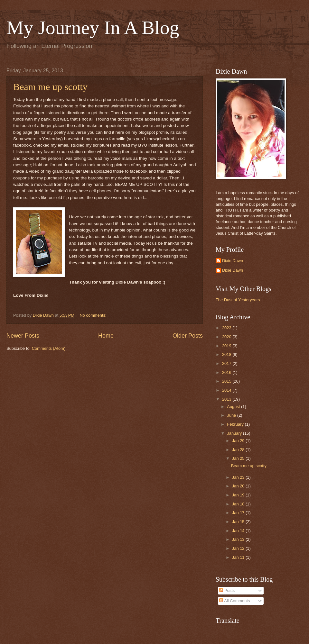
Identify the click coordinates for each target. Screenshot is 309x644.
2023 (227, 328)
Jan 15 (239, 522)
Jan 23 (239, 477)
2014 (227, 390)
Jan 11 (239, 557)
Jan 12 (239, 548)
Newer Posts (23, 336)
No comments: (94, 315)
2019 (227, 346)
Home (106, 336)
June (232, 415)
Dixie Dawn (233, 261)
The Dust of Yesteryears (238, 300)
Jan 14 (239, 531)
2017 (227, 363)
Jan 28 (239, 450)
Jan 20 (239, 486)
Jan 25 (239, 458)
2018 (227, 354)
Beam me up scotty (50, 87)
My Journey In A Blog (93, 28)
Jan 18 (239, 504)
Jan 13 (239, 539)
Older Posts (188, 336)
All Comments (234, 601)
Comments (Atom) (49, 348)
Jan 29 (239, 441)
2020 (227, 337)
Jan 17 (239, 513)
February (236, 424)
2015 (227, 381)
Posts (227, 590)
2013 (227, 399)
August (234, 407)
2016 (227, 372)
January (235, 433)
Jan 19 (239, 495)
